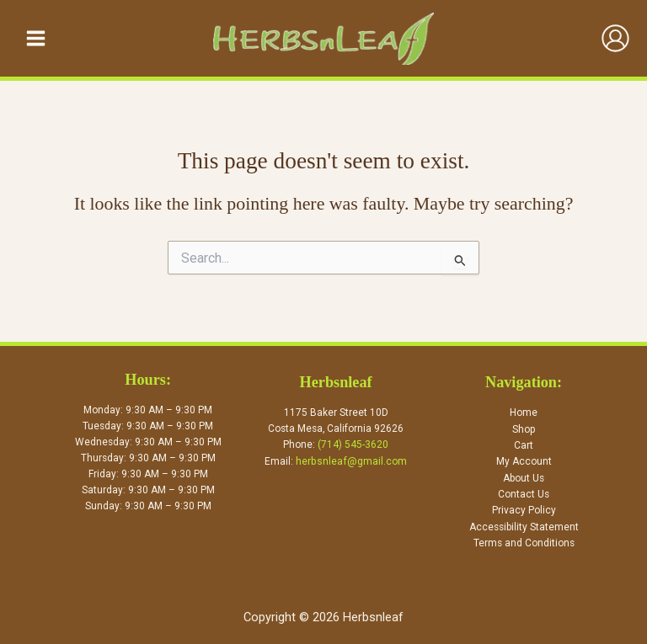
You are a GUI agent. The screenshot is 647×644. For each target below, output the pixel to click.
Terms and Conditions (524, 543)
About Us (524, 479)
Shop (524, 431)
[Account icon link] (615, 40)
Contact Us (524, 495)
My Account (524, 463)
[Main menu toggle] (36, 39)
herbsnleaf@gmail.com (351, 463)
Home (524, 415)
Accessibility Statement (524, 527)
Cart (524, 447)
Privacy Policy (524, 511)
